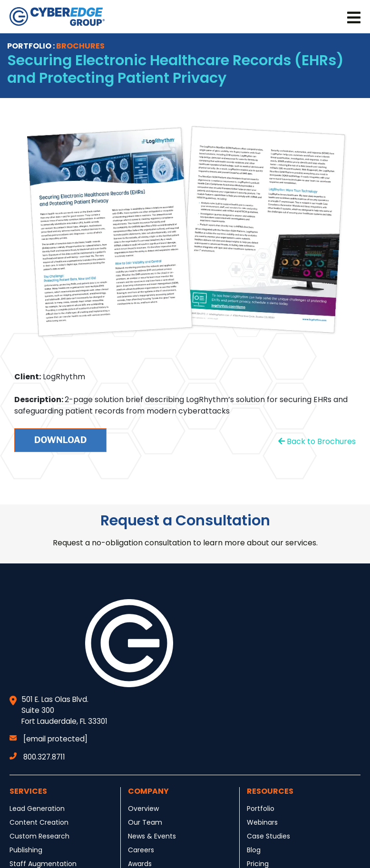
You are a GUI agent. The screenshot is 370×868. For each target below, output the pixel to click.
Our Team (145, 822)
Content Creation (39, 822)
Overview (143, 809)
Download (60, 440)
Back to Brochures (317, 441)
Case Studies (268, 836)
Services (28, 791)
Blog (254, 850)
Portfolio (261, 809)
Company (148, 791)
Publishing (26, 850)
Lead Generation (37, 809)
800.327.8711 (37, 757)
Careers (141, 850)
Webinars (262, 822)
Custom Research (39, 836)
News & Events (152, 836)
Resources (270, 791)
